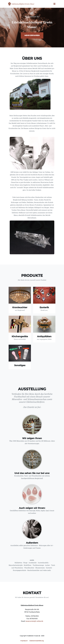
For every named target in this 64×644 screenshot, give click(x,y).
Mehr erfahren (32, 35)
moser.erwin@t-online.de (34, 621)
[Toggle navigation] (54, 4)
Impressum (24, 641)
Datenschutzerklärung (37, 641)
